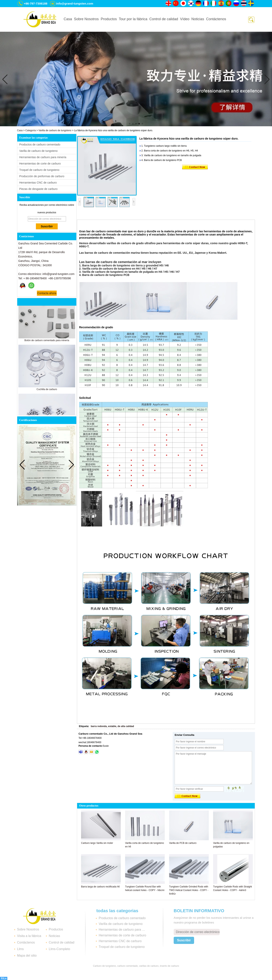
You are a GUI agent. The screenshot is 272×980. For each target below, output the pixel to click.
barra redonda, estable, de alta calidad (112, 726)
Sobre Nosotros (86, 19)
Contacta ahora (47, 293)
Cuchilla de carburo (47, 391)
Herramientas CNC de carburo (38, 183)
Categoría (31, 130)
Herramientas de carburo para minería (43, 157)
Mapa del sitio (27, 956)
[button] (130, 124)
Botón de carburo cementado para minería (47, 342)
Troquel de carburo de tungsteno (39, 170)
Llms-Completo (59, 949)
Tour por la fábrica (133, 19)
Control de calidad (164, 19)
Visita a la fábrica (29, 936)
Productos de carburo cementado (40, 145)
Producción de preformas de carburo (42, 176)
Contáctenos (216, 19)
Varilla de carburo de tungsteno (55, 130)
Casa (68, 19)
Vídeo (185, 19)
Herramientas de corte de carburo (40, 164)
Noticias (198, 19)
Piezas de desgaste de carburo (38, 189)
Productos (109, 19)
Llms (20, 949)
